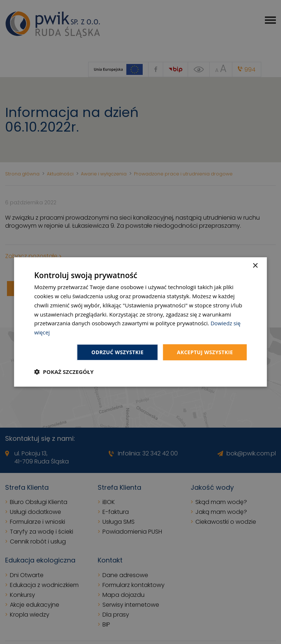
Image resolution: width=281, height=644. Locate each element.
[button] (64, 372)
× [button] (255, 266)
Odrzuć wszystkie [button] (117, 352)
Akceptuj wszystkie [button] (205, 352)
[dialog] (140, 322)
